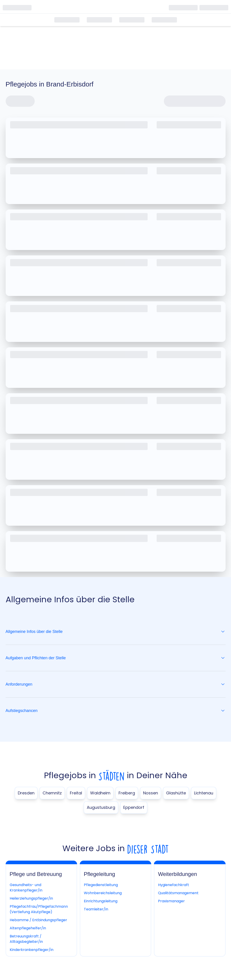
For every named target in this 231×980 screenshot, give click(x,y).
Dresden (26, 793)
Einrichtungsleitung (101, 901)
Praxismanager (171, 901)
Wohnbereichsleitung (103, 893)
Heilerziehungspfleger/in (31, 898)
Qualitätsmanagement (178, 893)
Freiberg (127, 793)
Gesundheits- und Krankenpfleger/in (26, 888)
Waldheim (100, 793)
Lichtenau (204, 793)
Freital (76, 793)
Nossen (151, 793)
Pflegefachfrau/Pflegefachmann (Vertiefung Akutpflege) (39, 909)
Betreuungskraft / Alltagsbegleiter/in (26, 939)
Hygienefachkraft (174, 885)
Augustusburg (101, 807)
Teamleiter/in (96, 909)
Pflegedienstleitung (101, 885)
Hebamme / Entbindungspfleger (38, 920)
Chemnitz (52, 793)
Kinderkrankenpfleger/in (32, 950)
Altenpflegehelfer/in (28, 928)
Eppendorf (134, 807)
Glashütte (176, 793)
